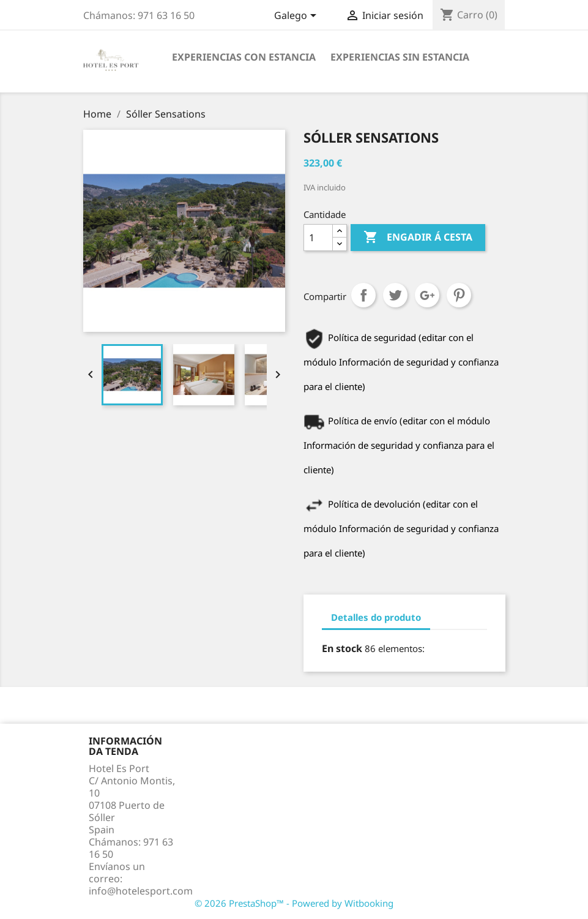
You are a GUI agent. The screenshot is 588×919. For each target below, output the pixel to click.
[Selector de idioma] (297, 17)
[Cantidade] (318, 238)
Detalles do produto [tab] (376, 617)
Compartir (363, 295)
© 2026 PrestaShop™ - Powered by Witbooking (294, 903)
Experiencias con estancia (244, 57)
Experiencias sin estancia (400, 57)
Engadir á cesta (418, 238)
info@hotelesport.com (141, 891)
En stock (342, 648)
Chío (395, 295)
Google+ (427, 295)
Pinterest (459, 295)
